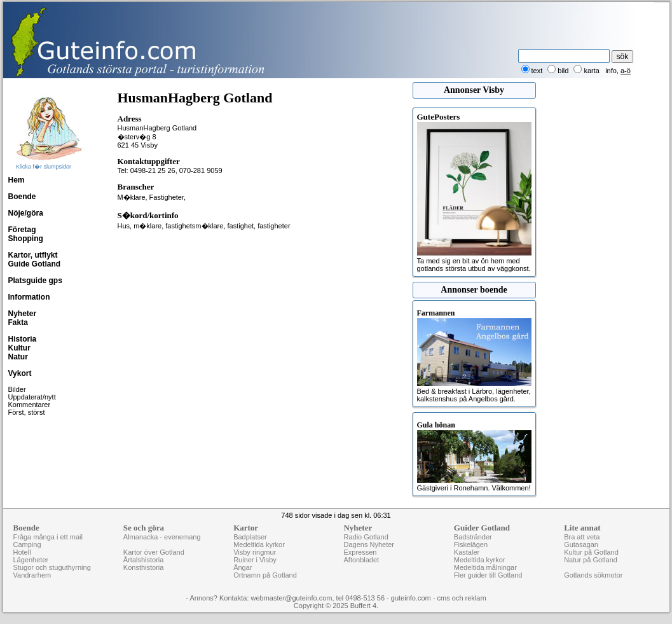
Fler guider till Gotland (488, 575)
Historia (23, 339)
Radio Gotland (366, 537)
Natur (18, 357)
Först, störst (27, 412)
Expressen (360, 552)
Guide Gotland (35, 264)
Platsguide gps (35, 281)
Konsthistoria (144, 567)
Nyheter (23, 314)
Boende (22, 197)
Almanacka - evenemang (162, 537)
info (611, 71)
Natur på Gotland (591, 560)
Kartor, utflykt (33, 255)
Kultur (19, 348)
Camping (27, 544)
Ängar (243, 567)
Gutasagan (581, 544)
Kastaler (467, 552)
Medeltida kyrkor (259, 544)
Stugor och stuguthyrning (52, 567)
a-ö (626, 71)
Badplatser (250, 537)
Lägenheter (31, 560)
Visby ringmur (255, 552)
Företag (22, 230)
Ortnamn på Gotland (265, 575)
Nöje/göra (26, 213)
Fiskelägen (471, 544)
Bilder (17, 389)
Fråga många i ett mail (48, 537)
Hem (17, 180)
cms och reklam (462, 598)
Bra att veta (582, 537)
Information (29, 297)
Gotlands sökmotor (593, 575)
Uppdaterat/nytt (32, 397)
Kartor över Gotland (154, 552)
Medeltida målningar (485, 567)
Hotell (22, 552)
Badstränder (473, 537)
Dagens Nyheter (369, 544)
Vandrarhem (32, 575)
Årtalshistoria (144, 560)
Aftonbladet (361, 560)
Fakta (18, 322)
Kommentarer (30, 405)
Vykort (20, 373)
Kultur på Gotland (591, 552)
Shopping (26, 239)
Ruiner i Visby (255, 560)
